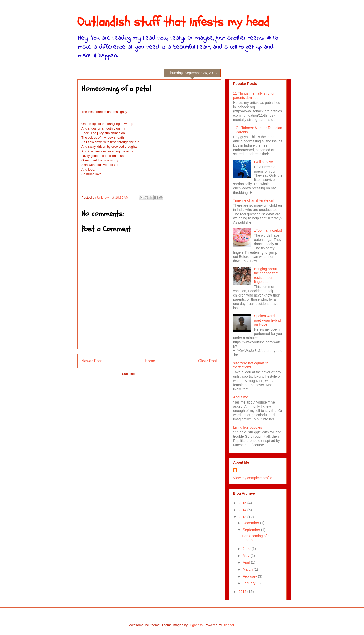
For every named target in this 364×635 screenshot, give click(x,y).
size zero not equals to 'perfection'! (251, 365)
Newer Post (92, 361)
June (247, 549)
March (248, 569)
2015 (243, 503)
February (250, 576)
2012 (243, 592)
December (251, 523)
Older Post (208, 361)
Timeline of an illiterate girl (254, 200)
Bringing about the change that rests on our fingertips (266, 275)
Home (150, 361)
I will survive (264, 162)
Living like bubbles (247, 427)
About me (241, 397)
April (247, 562)
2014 (243, 510)
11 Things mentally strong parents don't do (253, 96)
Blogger (229, 625)
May (246, 556)
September (252, 530)
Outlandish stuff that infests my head (173, 22)
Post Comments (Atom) (159, 374)
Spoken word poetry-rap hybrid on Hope (267, 320)
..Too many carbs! (268, 230)
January (249, 583)
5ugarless (196, 625)
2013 (243, 517)
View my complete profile (253, 478)
